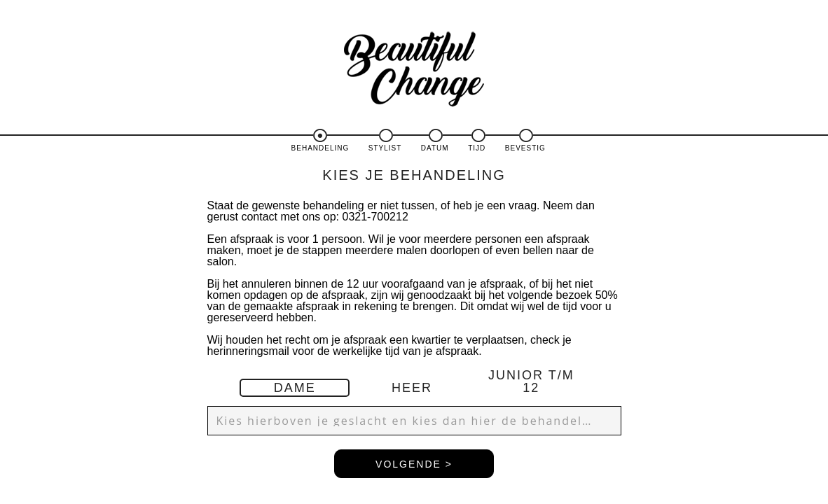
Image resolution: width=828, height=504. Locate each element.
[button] (414, 421)
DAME (295, 388)
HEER (412, 388)
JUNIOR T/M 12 (531, 381)
